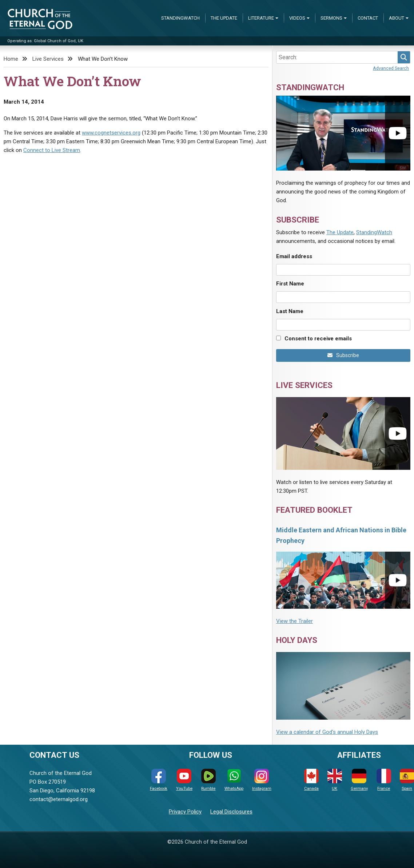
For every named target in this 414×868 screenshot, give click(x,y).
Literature (261, 18)
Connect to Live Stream (52, 150)
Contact (368, 18)
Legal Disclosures (231, 812)
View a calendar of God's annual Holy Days (327, 732)
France (384, 780)
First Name (290, 284)
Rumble (208, 780)
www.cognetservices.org (111, 133)
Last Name (290, 311)
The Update (224, 18)
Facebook (159, 780)
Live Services (48, 59)
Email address (294, 256)
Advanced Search (391, 68)
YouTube (184, 780)
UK (335, 780)
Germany (359, 780)
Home (11, 59)
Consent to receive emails (318, 339)
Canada (311, 780)
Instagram (262, 780)
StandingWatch (180, 18)
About (397, 18)
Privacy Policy (185, 812)
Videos (297, 18)
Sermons (331, 18)
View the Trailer (294, 621)
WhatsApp (234, 780)
